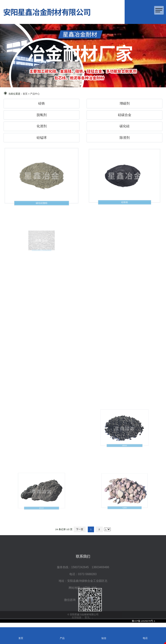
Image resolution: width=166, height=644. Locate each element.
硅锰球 (42, 138)
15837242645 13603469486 (90, 574)
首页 (25, 94)
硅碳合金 (125, 115)
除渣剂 (125, 138)
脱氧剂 (42, 115)
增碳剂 (125, 103)
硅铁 (42, 103)
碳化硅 (125, 126)
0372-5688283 (87, 581)
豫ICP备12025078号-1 (143, 621)
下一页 (80, 529)
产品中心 (35, 94)
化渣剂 (42, 126)
